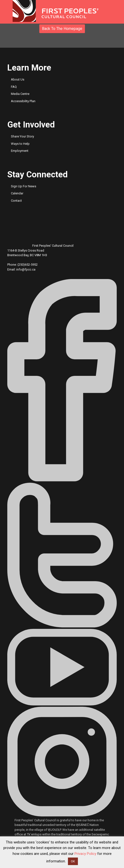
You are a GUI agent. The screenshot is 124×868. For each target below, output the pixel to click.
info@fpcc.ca (26, 269)
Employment (20, 151)
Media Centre (20, 94)
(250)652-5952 (28, 265)
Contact (16, 201)
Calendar (17, 193)
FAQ (14, 87)
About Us (18, 79)
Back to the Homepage (62, 29)
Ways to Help (20, 144)
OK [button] (73, 861)
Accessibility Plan (23, 101)
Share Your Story (22, 136)
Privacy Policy (85, 854)
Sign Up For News (24, 186)
